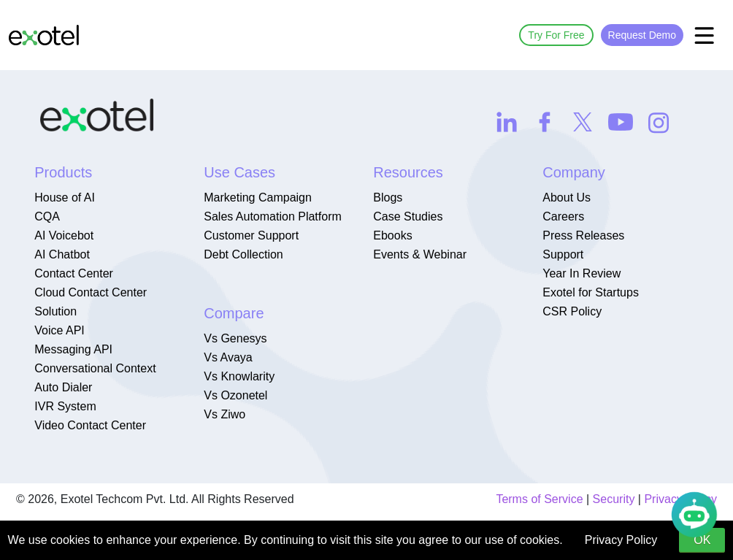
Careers (563, 216)
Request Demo (642, 35)
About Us (567, 197)
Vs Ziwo (224, 414)
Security (614, 499)
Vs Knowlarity (239, 376)
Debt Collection (243, 254)
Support (563, 254)
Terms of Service (539, 499)
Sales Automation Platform (273, 216)
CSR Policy (572, 311)
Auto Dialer (63, 387)
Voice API (60, 330)
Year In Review (582, 273)
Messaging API (73, 349)
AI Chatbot (62, 254)
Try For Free (556, 35)
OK (702, 540)
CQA (47, 216)
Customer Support (251, 235)
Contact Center (74, 273)
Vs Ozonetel (235, 395)
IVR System (65, 406)
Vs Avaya (228, 357)
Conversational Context (95, 368)
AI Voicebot (64, 235)
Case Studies (408, 216)
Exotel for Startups (591, 292)
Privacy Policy (621, 540)
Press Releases (583, 235)
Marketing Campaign (258, 197)
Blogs (388, 197)
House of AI (65, 197)
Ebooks (392, 235)
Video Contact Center (90, 425)
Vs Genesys (235, 338)
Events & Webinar (420, 254)
